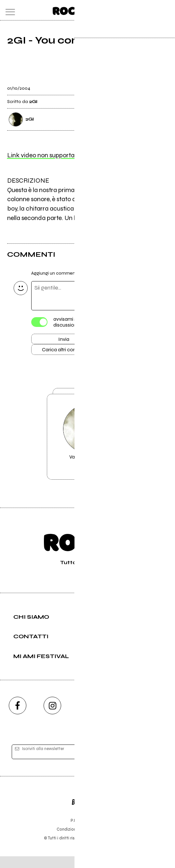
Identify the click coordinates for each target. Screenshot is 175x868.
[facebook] (18, 717)
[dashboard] (167, 10)
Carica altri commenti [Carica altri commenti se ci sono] (71, 352)
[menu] (9, 10)
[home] (73, 10)
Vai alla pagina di (87, 446)
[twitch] (123, 717)
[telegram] (157, 717)
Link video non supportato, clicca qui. (59, 156)
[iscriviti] (150, 764)
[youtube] (87, 717)
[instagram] (52, 717)
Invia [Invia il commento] (64, 340)
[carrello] (141, 10)
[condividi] (162, 84)
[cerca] (154, 10)
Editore (87, 810)
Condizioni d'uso (73, 841)
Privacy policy (105, 841)
